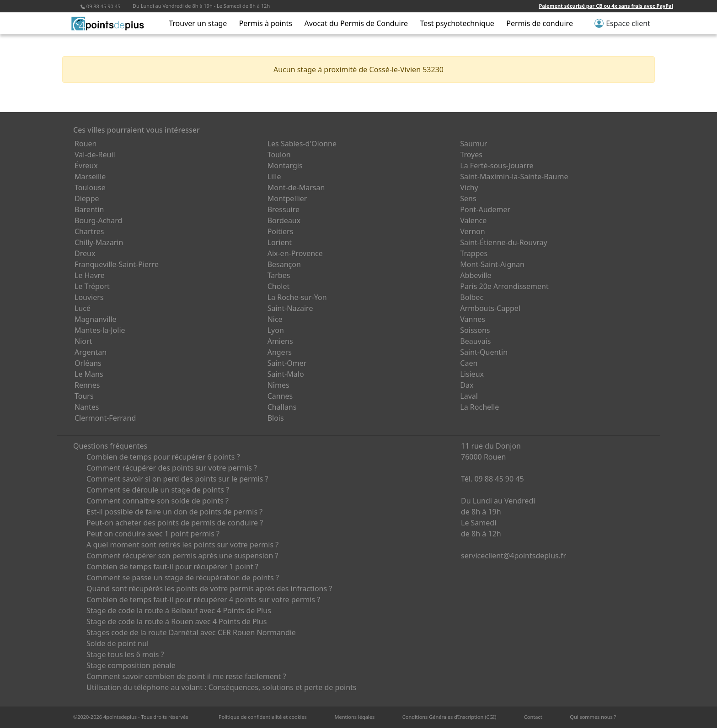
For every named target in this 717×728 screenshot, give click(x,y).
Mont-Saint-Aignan (492, 264)
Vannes (473, 319)
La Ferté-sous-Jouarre (497, 166)
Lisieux (472, 374)
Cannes (280, 396)
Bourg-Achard (98, 220)
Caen (469, 363)
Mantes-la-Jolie (100, 330)
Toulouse (90, 187)
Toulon (279, 155)
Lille (274, 177)
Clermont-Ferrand (105, 418)
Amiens (280, 341)
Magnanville (96, 319)
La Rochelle (479, 407)
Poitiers (281, 231)
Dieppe (87, 198)
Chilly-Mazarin (99, 242)
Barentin (89, 209)
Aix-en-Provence (295, 253)
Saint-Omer (287, 363)
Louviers (89, 297)
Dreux (85, 253)
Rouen (86, 144)
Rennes (87, 385)
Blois (276, 418)
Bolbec (472, 297)
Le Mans (89, 374)
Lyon (276, 330)
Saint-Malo (286, 374)
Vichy (469, 187)
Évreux (86, 166)
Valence (473, 220)
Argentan (91, 352)
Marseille (90, 177)
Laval (469, 396)
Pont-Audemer (485, 209)
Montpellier (287, 198)
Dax (467, 385)
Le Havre (90, 275)
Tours (84, 396)
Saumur (474, 144)
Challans (282, 407)
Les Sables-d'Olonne (302, 144)
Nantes (87, 407)
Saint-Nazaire (290, 308)
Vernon (472, 231)
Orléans (88, 363)
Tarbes (279, 275)
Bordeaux (284, 220)
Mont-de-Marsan (296, 187)
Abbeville (476, 275)
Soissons (475, 330)
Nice (275, 319)
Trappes (474, 253)
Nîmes (278, 385)
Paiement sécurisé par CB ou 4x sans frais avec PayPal (606, 6)
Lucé (83, 308)
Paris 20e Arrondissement (504, 286)
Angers (280, 352)
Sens (468, 198)
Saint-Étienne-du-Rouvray (503, 242)
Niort (83, 341)
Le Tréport (92, 286)
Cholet (279, 286)
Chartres (89, 231)
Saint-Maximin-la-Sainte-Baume (514, 177)
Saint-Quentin (484, 352)
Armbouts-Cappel (490, 308)
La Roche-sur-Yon (297, 297)
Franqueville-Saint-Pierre (117, 264)
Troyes (471, 155)
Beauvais (475, 341)
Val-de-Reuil (95, 155)
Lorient (280, 242)
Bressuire (284, 209)
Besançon (284, 264)
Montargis (285, 166)
